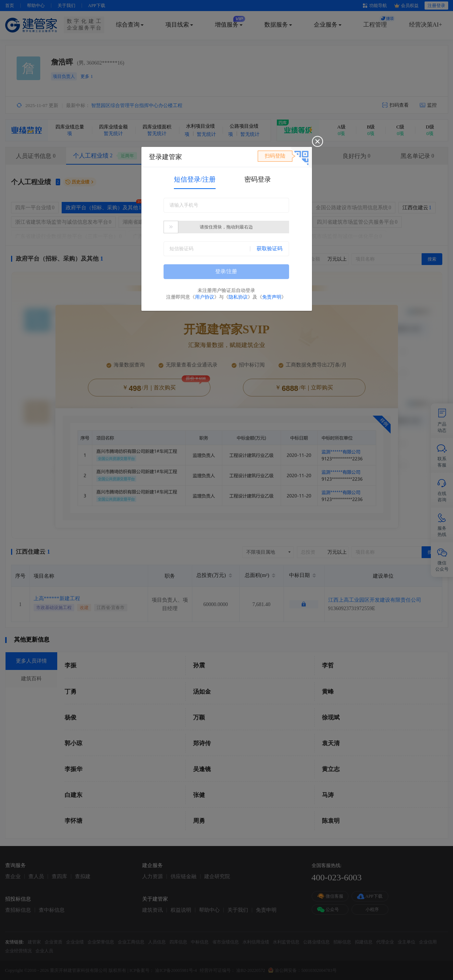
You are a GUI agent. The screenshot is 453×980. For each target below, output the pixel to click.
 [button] (171, 227)
